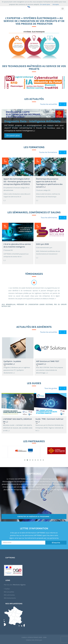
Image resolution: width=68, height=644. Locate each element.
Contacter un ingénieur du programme (34, 517)
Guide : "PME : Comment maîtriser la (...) (49, 420)
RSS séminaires (9, 595)
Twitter (7, 589)
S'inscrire (56, 543)
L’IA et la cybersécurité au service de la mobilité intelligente (17, 245)
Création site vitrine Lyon (34, 640)
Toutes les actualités (49, 104)
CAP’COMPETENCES (57, 48)
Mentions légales (19, 585)
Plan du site (8, 585)
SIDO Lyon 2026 (42, 244)
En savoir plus (13, 136)
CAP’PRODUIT (39, 48)
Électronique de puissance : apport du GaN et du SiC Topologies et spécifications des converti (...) (49, 183)
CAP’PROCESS (21, 48)
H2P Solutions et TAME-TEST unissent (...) (48, 363)
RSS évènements (10, 598)
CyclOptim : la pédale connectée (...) (12, 363)
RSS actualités (9, 592)
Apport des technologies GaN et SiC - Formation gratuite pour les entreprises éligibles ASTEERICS (17, 182)
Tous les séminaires (49, 218)
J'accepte (56, 4)
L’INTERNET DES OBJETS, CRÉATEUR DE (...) (17, 420)
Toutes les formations (48, 152)
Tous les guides (51, 388)
